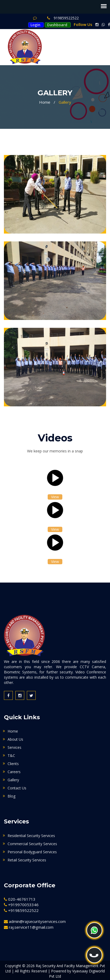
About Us (15, 739)
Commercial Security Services (32, 844)
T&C (11, 755)
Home (45, 102)
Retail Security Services (27, 860)
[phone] (94, 955)
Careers (14, 772)
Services (14, 747)
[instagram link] (96, 25)
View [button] (55, 497)
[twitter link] (31, 695)
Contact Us (17, 788)
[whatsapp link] (102, 25)
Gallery (65, 102)
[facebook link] (108, 25)
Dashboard (57, 25)
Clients (13, 764)
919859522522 (63, 18)
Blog (11, 796)
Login (35, 25)
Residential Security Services (31, 836)
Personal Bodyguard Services (32, 852)
